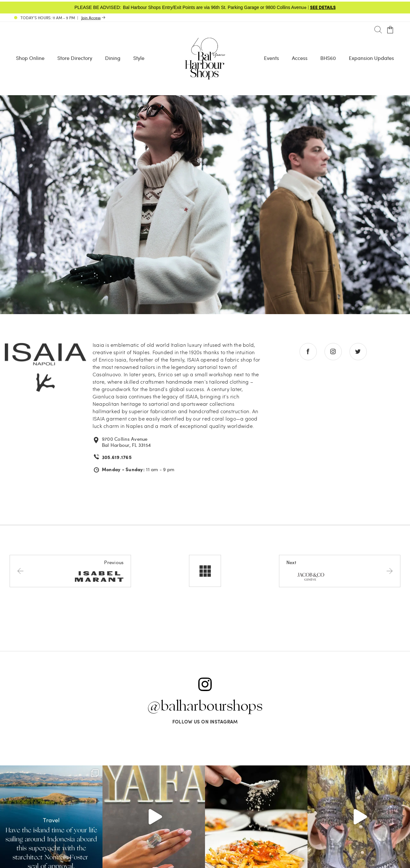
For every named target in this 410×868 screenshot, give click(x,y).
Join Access (91, 18)
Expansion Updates (371, 58)
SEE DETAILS (323, 7)
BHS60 (328, 58)
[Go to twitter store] (358, 352)
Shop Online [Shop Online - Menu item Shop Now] (30, 58)
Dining (113, 58)
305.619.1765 (117, 457)
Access (300, 58)
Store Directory (75, 58)
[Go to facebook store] (308, 352)
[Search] (378, 30)
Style (139, 58)
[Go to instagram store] (333, 352)
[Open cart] (390, 30)
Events (271, 58)
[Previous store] (70, 571)
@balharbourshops (205, 706)
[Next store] (340, 571)
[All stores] (205, 571)
